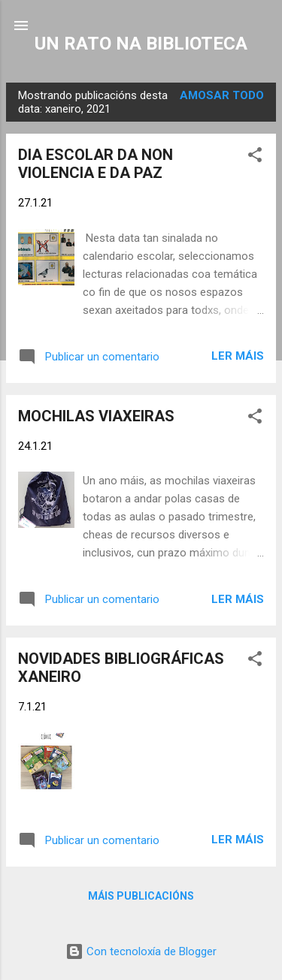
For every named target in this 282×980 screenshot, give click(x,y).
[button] (255, 157)
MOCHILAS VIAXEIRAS (96, 416)
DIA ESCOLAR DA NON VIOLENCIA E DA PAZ (96, 164)
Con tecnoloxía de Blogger (141, 951)
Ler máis (238, 356)
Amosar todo (222, 95)
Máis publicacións (141, 896)
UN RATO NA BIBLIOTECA (141, 44)
